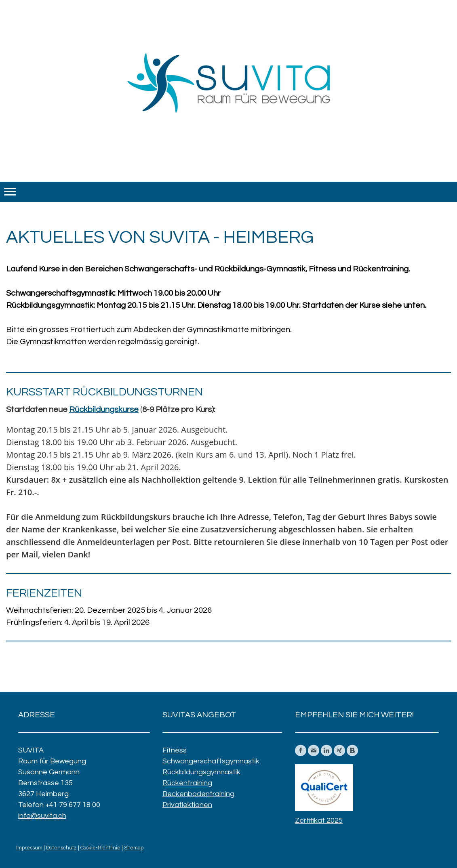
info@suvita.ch (42, 816)
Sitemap (134, 848)
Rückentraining (187, 783)
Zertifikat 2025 (319, 821)
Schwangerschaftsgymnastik (211, 761)
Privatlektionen (187, 805)
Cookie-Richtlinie (100, 848)
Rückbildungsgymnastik (201, 772)
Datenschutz (61, 848)
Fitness (175, 750)
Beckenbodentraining (198, 794)
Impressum (29, 848)
